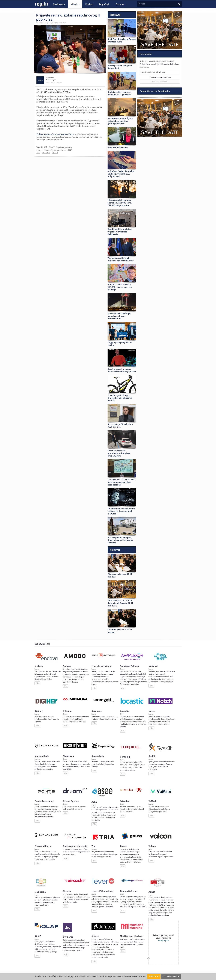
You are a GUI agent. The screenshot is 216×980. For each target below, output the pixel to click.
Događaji (104, 4)
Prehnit (55, 153)
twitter (53, 82)
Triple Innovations (101, 666)
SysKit (152, 756)
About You (68, 756)
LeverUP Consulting (102, 891)
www (48, 82)
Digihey (39, 711)
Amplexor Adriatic (130, 666)
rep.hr (42, 4)
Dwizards (68, 937)
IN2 (41, 147)
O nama (120, 5)
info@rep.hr (164, 940)
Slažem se (154, 976)
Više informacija (171, 976)
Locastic (124, 711)
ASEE (94, 802)
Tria (94, 846)
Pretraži (142, 4)
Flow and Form (43, 846)
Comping (125, 757)
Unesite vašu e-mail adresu (153, 72)
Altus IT (52, 147)
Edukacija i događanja (44, 23)
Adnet (152, 892)
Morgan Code (42, 756)
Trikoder (125, 801)
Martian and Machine (132, 936)
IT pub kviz (55, 150)
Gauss (123, 846)
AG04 (38, 153)
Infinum (67, 711)
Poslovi (89, 4)
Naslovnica (59, 4)
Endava (39, 666)
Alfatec (95, 936)
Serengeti (97, 711)
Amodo (67, 666)
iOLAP (38, 936)
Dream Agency (71, 801)
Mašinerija (40, 892)
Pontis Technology (44, 801)
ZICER (70, 150)
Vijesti (74, 5)
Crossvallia (46, 153)
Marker (63, 150)
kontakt (59, 82)
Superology (98, 756)
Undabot (153, 666)
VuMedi (152, 801)
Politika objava (51, 80)
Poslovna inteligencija (75, 846)
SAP (46, 147)
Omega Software (129, 891)
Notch (152, 711)
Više (37, 683)
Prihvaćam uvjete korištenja (161, 77)
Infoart (47, 150)
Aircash (67, 891)
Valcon (152, 846)
